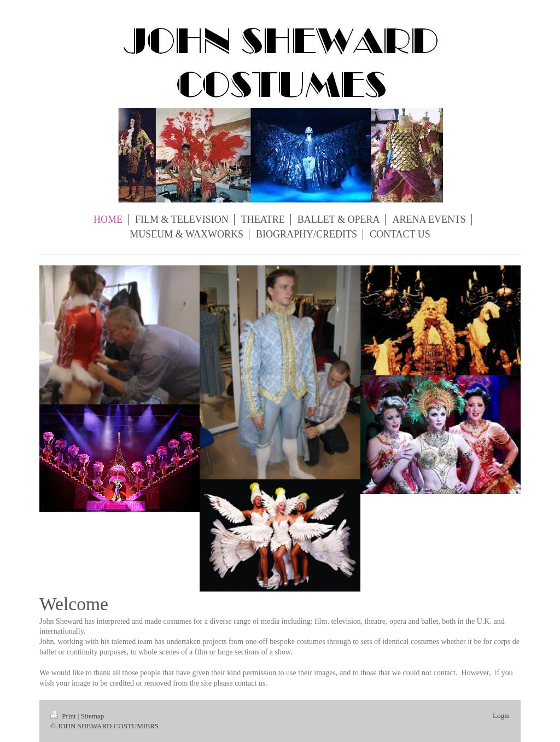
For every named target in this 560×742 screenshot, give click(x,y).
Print (64, 716)
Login (501, 715)
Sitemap (93, 716)
